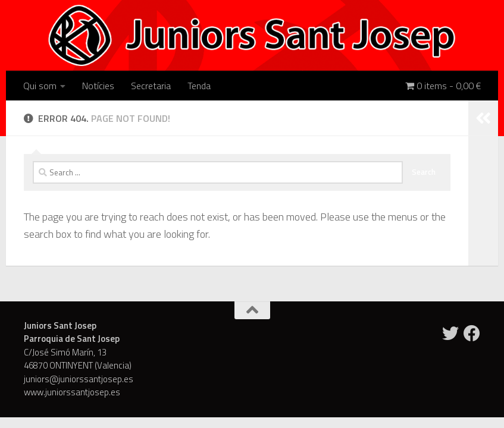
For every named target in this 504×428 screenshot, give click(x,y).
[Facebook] (472, 333)
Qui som (40, 86)
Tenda (199, 86)
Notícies (98, 86)
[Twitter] (450, 333)
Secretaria (151, 86)
